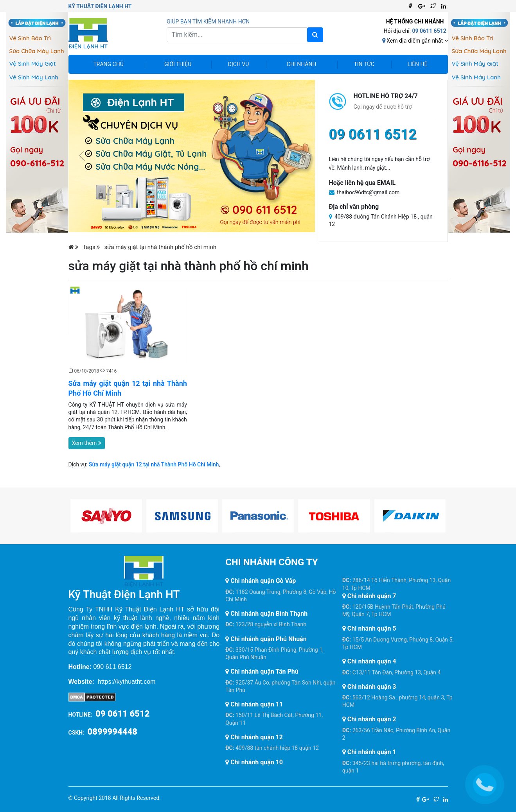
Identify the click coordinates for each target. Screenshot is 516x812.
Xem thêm (87, 443)
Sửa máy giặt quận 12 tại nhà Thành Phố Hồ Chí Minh (154, 464)
